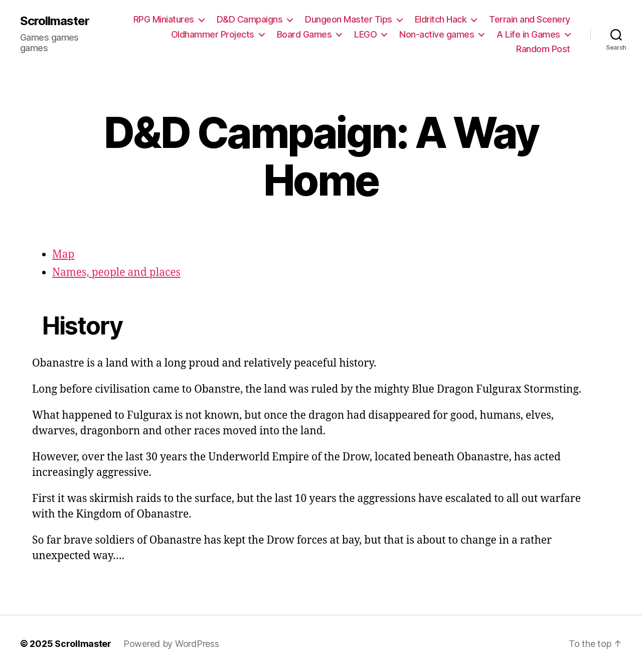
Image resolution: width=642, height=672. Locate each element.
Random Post (543, 49)
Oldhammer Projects (213, 34)
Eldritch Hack (441, 19)
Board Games (304, 34)
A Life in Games (528, 34)
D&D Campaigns (250, 19)
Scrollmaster (55, 21)
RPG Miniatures (164, 19)
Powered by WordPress (171, 644)
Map (63, 255)
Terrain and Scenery (530, 19)
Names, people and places (116, 273)
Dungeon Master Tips (349, 19)
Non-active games (437, 34)
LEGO (365, 34)
